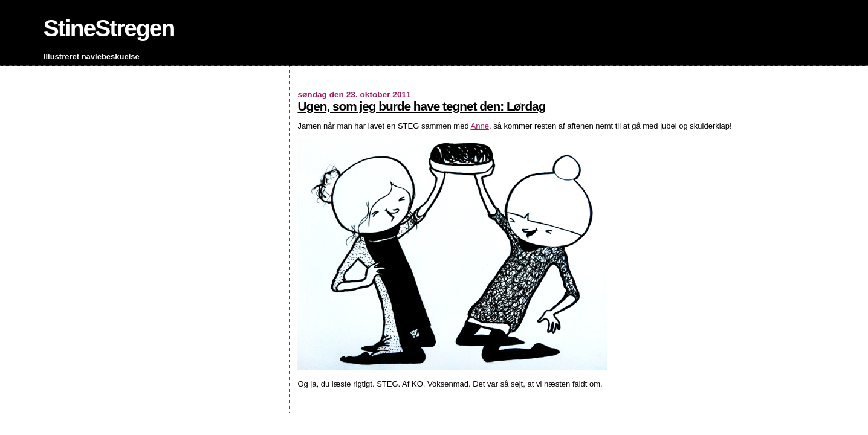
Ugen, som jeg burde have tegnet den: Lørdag (421, 106)
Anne (480, 126)
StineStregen (109, 28)
